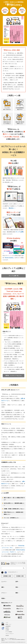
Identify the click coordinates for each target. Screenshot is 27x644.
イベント (4, 593)
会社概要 (7, 630)
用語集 (4, 599)
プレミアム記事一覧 (14, 276)
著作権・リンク (8, 624)
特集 (17, 587)
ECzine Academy (9, 258)
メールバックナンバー (13, 572)
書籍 (17, 593)
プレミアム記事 (19, 232)
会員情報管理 (8, 626)
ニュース (4, 582)
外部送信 (7, 635)
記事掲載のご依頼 (7, 576)
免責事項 (7, 628)
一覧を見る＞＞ (12, 208)
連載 (3, 587)
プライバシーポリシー (10, 634)
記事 (17, 582)
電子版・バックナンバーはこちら (14, 376)
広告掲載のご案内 (20, 576)
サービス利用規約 (9, 632)
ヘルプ (7, 623)
